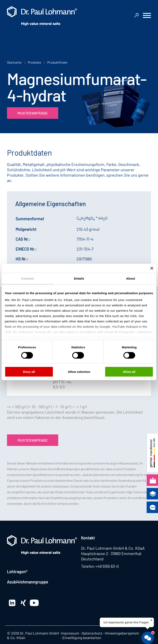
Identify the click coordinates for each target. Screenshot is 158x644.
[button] (147, 16)
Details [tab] (79, 278)
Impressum (70, 633)
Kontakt (88, 538)
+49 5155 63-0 (107, 566)
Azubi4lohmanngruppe (28, 582)
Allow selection (79, 372)
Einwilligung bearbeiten (82, 638)
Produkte (34, 62)
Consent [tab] (27, 278)
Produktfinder (58, 62)
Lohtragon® (17, 572)
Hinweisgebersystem (122, 633)
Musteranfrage (33, 113)
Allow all (129, 372)
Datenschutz (92, 633)
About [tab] (131, 278)
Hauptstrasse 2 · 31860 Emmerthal (111, 553)
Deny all (29, 372)
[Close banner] (152, 268)
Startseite (14, 62)
